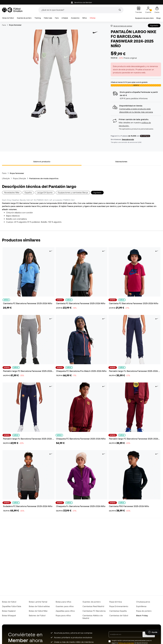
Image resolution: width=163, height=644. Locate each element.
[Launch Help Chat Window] (153, 632)
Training (38, 18)
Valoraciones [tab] (121, 161)
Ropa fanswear (15, 25)
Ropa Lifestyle (19, 178)
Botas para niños (63, 602)
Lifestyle (65, 18)
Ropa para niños (63, 615)
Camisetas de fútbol (119, 615)
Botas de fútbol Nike (38, 611)
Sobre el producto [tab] (42, 161)
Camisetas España (118, 611)
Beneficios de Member (82, 2)
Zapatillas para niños (65, 611)
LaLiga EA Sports (45, 192)
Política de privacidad (126, 643)
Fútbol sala (48, 18)
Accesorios (75, 18)
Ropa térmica (116, 602)
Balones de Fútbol (37, 615)
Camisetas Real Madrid (93, 606)
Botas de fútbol (8, 18)
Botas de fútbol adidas (39, 606)
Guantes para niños (65, 606)
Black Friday (142, 615)
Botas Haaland (9, 611)
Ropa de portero (144, 611)
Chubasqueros (143, 602)
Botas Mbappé (9, 615)
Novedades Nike (12, 192)
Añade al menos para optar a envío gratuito (129, 82)
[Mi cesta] (157, 10)
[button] (136, 109)
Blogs (158, 18)
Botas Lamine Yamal (38, 602)
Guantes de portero (24, 18)
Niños (85, 18)
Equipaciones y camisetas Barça (73, 192)
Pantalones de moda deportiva (44, 178)
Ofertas (93, 18)
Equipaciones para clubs (144, 18)
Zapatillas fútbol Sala (12, 606)
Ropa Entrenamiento (119, 606)
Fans (57, 18)
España (28, 192)
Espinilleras (141, 606)
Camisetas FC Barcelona (94, 611)
